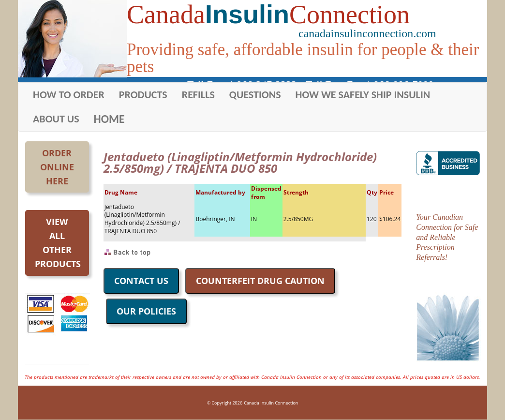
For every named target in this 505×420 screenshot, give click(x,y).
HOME (109, 119)
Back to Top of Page (128, 253)
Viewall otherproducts (58, 242)
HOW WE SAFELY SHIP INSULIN (363, 95)
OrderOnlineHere (57, 167)
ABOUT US (56, 119)
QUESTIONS (255, 95)
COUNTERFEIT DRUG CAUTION (260, 281)
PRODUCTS (143, 95)
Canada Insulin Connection (271, 403)
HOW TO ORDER (69, 95)
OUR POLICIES (146, 311)
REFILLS (198, 95)
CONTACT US (141, 281)
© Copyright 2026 (225, 403)
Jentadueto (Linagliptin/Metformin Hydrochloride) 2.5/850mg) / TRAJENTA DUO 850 (142, 219)
